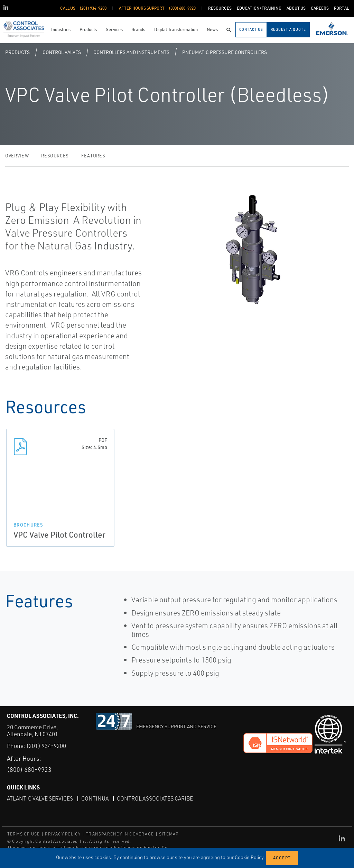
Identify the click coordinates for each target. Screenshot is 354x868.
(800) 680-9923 (29, 769)
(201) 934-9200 (46, 746)
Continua (95, 798)
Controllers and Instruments (131, 52)
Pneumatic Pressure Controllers (225, 52)
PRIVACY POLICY (63, 834)
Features (93, 156)
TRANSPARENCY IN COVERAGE (120, 834)
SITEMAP (169, 834)
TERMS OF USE (24, 834)
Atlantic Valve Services (40, 798)
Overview (17, 156)
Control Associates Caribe (155, 798)
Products (17, 52)
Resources (55, 156)
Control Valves (62, 52)
